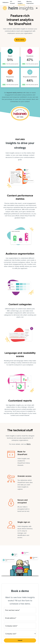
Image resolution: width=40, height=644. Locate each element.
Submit (20, 640)
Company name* (11, 626)
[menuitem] (6, 3)
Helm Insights (18, 8)
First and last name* (12, 610)
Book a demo (20, 40)
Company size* (11, 634)
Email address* (11, 618)
